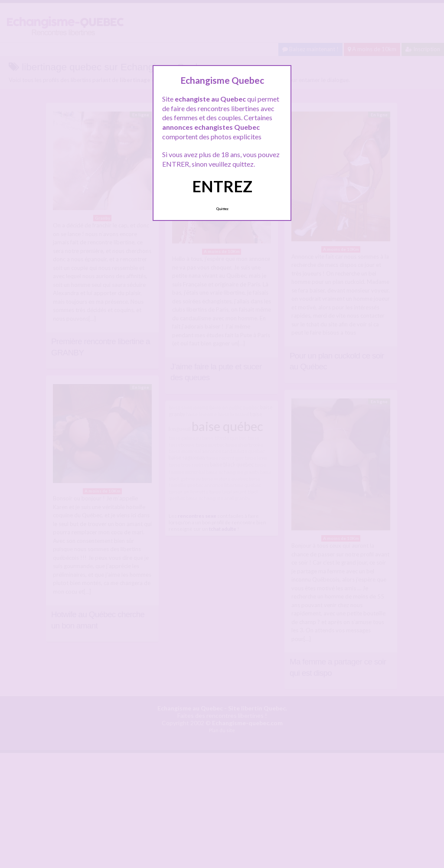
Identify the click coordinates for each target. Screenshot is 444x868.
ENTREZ (222, 186)
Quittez (222, 209)
